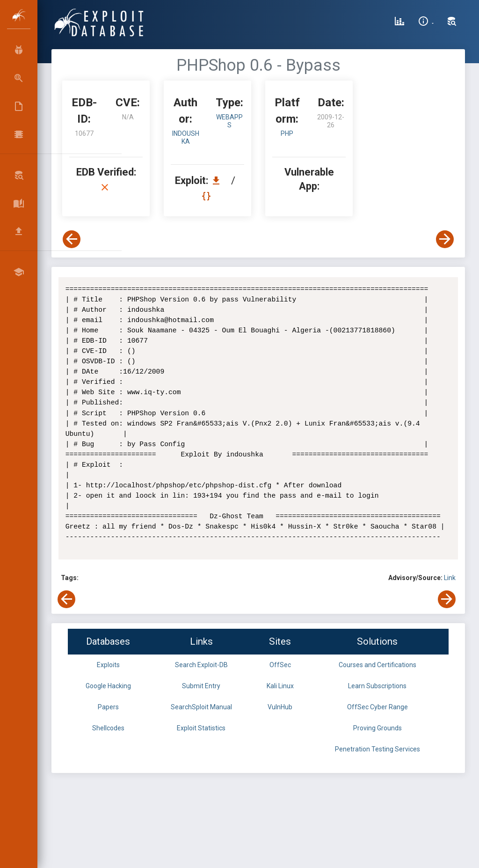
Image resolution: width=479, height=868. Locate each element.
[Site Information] (426, 22)
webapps (229, 121)
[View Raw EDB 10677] (207, 196)
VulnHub (280, 707)
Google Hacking (108, 686)
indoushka (186, 137)
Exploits (108, 665)
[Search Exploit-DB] (452, 22)
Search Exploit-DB (201, 665)
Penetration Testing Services (377, 749)
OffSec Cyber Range (377, 707)
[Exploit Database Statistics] (399, 22)
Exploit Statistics (201, 728)
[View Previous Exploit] (72, 239)
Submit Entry (201, 686)
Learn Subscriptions (377, 686)
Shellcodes (108, 728)
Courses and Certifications (377, 665)
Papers (108, 707)
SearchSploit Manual (201, 707)
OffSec (280, 665)
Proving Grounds (377, 728)
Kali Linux (280, 686)
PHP (287, 133)
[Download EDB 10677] (218, 180)
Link (450, 578)
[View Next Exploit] (445, 239)
